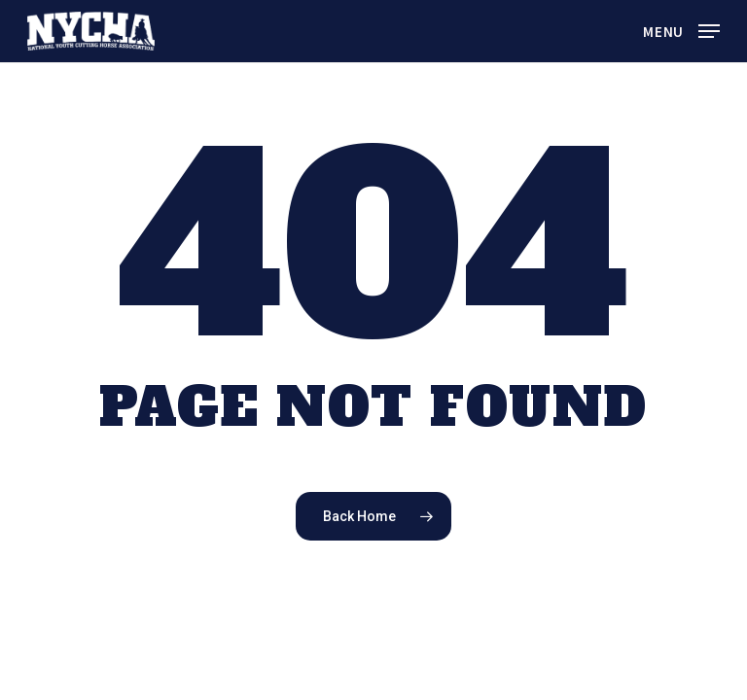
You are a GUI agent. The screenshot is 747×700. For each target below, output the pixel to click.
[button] (681, 29)
